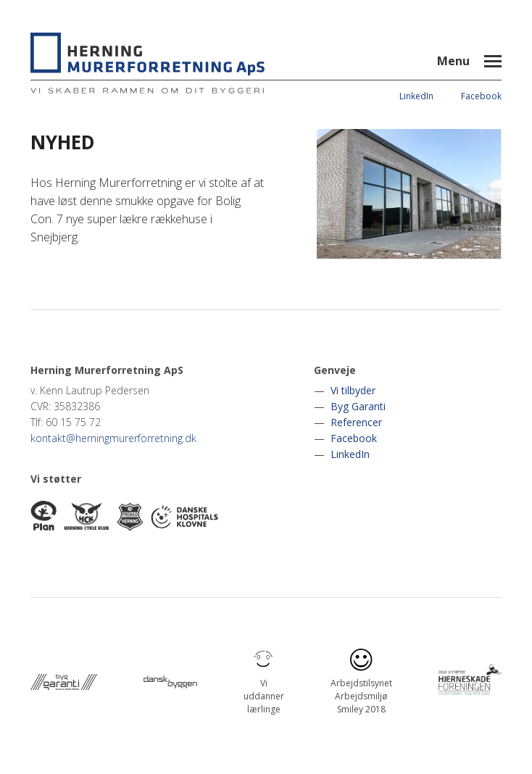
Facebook (481, 96)
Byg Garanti (358, 406)
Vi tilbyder (353, 390)
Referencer (356, 422)
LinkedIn (416, 96)
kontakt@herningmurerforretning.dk (113, 438)
